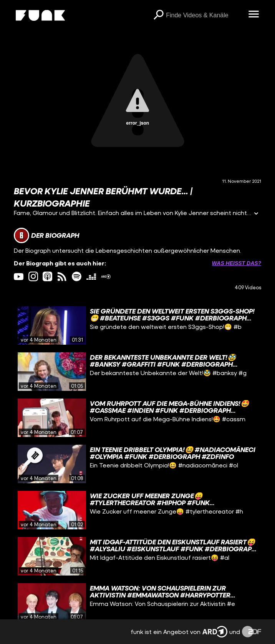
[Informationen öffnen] (256, 214)
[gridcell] (137, 325)
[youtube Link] (19, 276)
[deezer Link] (91, 276)
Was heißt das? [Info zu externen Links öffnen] (237, 263)
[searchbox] (204, 15)
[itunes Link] (47, 276)
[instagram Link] (33, 276)
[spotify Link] (77, 276)
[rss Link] (62, 276)
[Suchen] (158, 15)
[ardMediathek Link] (106, 276)
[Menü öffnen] (253, 15)
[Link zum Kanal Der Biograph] (46, 235)
